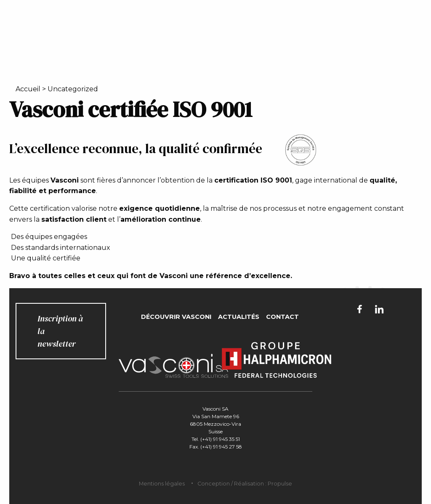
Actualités (239, 317)
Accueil (28, 89)
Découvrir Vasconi (176, 317)
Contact (282, 317)
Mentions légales (162, 484)
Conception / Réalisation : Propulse (245, 484)
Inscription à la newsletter (60, 331)
